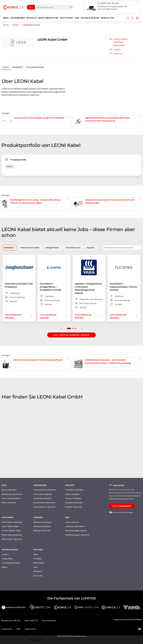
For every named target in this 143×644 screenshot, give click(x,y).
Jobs (35, 567)
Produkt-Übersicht (74, 507)
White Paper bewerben (12, 535)
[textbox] (122, 248)
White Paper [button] (66, 18)
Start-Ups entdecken (43, 494)
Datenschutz (31, 629)
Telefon (115, 49)
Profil (6, 67)
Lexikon (5, 554)
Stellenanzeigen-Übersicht (77, 535)
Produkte (18, 67)
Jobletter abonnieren (75, 526)
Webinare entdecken (43, 522)
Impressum (7, 629)
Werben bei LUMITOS (11, 620)
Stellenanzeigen (35, 67)
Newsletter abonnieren (12, 494)
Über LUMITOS (31, 620)
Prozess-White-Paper (11, 531)
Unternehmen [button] (18, 18)
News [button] (6, 18)
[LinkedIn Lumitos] (140, 629)
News (36, 554)
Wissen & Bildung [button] (90, 18)
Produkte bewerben (74, 502)
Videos (4, 567)
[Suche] (71, 7)
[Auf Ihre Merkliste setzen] (128, 18)
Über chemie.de (49, 620)
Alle (30, 7)
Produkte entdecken (74, 490)
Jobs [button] (77, 18)
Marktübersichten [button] (48, 18)
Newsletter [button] (107, 18)
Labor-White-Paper (10, 526)
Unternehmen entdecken (45, 490)
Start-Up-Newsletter (11, 498)
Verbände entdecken (42, 498)
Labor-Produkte (72, 494)
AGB (18, 629)
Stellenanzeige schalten (76, 531)
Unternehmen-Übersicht (44, 507)
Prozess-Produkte (73, 498)
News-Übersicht (9, 502)
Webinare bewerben (42, 526)
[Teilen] (133, 18)
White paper (39, 563)
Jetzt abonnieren (122, 506)
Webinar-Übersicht (42, 531)
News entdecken (9, 490)
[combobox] (122, 248)
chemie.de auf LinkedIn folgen (121, 512)
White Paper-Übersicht (12, 539)
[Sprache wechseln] (137, 18)
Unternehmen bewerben (44, 502)
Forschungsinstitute (11, 563)
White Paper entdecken (12, 522)
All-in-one (38, 576)
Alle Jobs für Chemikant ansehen (72, 335)
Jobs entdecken (72, 522)
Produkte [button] (32, 18)
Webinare (38, 571)
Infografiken (7, 559)
